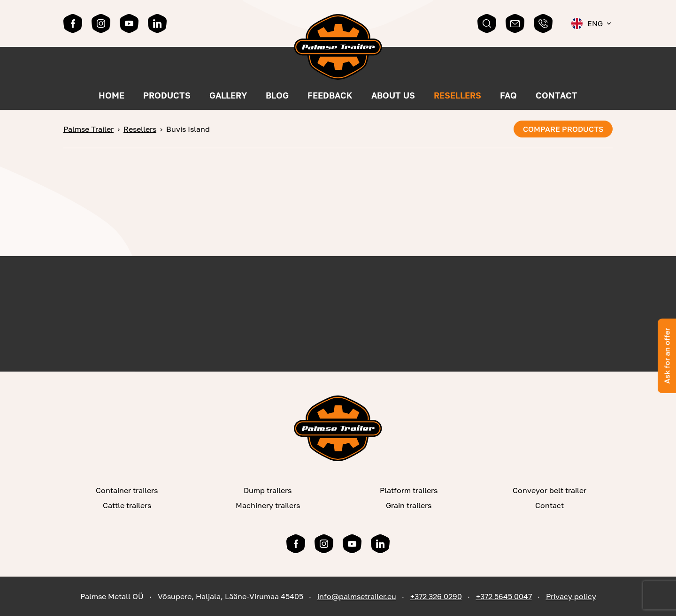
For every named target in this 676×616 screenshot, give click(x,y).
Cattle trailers (127, 505)
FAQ (508, 95)
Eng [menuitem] (595, 23)
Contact (557, 95)
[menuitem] (592, 23)
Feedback (330, 95)
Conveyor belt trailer (549, 490)
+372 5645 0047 (504, 596)
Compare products (563, 129)
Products (167, 95)
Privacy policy (571, 596)
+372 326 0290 (436, 596)
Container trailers (127, 490)
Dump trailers (268, 490)
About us (393, 95)
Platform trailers (409, 490)
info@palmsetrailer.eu (357, 596)
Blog (277, 95)
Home (111, 95)
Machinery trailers (268, 505)
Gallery (228, 95)
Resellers (457, 95)
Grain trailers (409, 505)
